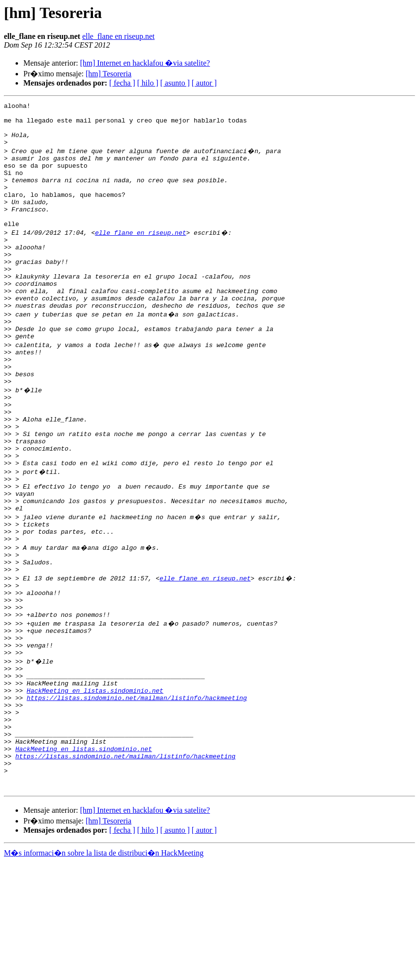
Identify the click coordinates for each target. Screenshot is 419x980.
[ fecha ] (122, 83)
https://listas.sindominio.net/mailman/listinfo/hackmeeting (137, 798)
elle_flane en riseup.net (118, 36)
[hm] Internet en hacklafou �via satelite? (145, 63)
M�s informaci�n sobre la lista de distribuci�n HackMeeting (104, 971)
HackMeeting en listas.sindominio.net (95, 789)
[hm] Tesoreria (109, 74)
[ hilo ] (148, 83)
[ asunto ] (175, 83)
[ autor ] (204, 83)
